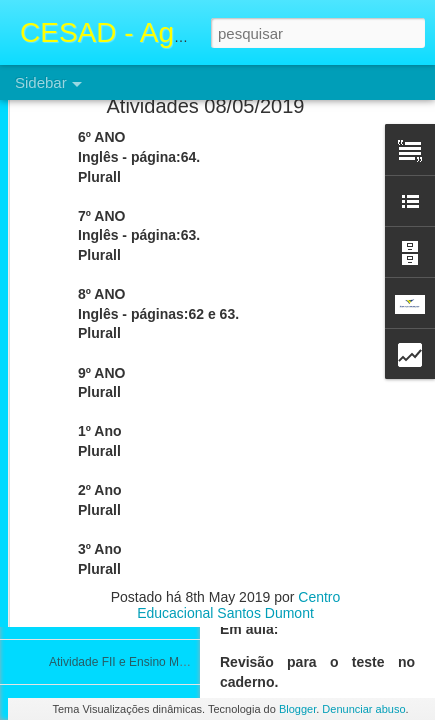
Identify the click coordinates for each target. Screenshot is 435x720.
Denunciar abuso (363, 709)
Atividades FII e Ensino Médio (128, 482)
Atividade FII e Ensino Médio (125, 527)
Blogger (297, 709)
